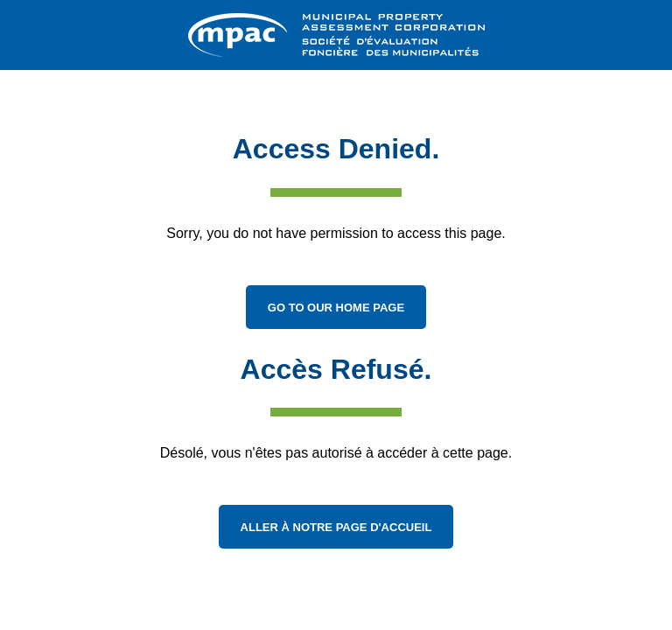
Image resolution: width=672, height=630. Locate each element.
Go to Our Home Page (336, 308)
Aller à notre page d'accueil (336, 527)
